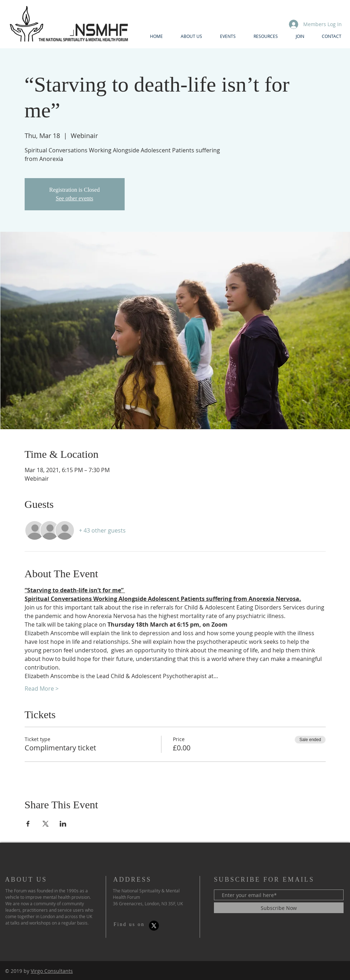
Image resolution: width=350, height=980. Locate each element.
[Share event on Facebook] (28, 824)
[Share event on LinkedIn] (63, 824)
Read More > (42, 689)
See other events (74, 198)
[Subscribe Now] (279, 908)
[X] (154, 926)
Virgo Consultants (52, 971)
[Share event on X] (46, 824)
